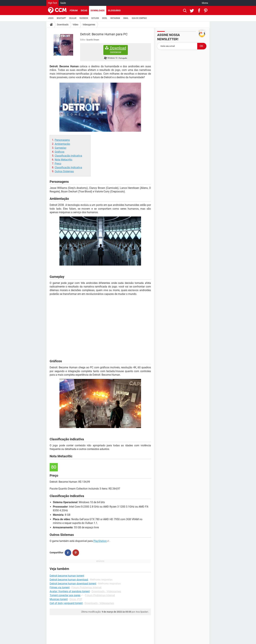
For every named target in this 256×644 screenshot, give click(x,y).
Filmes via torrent (60, 587)
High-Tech (52, 3)
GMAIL (126, 18)
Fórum (74, 10)
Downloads (98, 10)
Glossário (114, 10)
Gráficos (60, 152)
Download (116, 50)
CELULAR (73, 18)
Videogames (89, 25)
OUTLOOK (95, 18)
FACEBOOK (84, 18)
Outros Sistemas (64, 171)
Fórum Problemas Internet (86, 587)
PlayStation (100, 541)
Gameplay (61, 148)
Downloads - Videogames (106, 591)
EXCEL (105, 18)
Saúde (63, 3)
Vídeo (76, 25)
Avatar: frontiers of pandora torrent (70, 591)
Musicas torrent (59, 599)
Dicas (84, 10)
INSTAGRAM (115, 18)
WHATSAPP (61, 18)
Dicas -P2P (76, 599)
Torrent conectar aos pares (65, 595)
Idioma (205, 3)
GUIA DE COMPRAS (139, 18)
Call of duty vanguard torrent (66, 603)
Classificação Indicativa (68, 167)
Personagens (62, 140)
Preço (58, 164)
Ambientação (62, 144)
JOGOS (51, 18)
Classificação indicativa (68, 156)
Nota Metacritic (64, 160)
